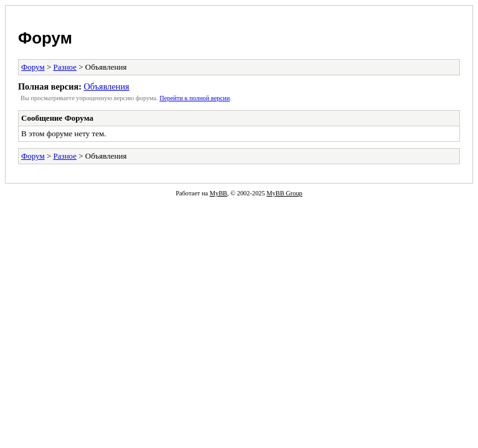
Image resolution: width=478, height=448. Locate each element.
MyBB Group (284, 193)
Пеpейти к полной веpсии (194, 98)
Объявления (106, 86)
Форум (45, 38)
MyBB (218, 193)
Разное (65, 67)
